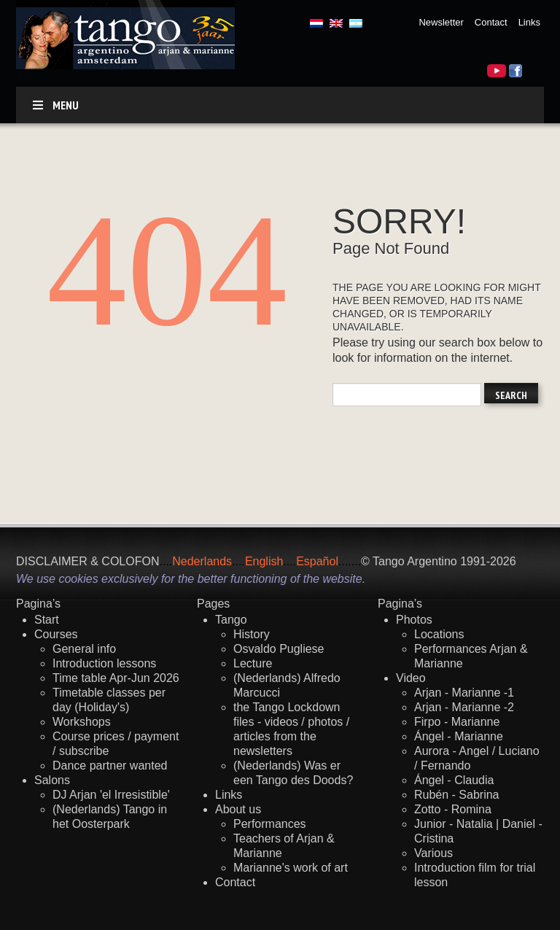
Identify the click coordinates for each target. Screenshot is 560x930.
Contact (491, 22)
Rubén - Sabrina (457, 795)
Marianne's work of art (291, 868)
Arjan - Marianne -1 (464, 693)
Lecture (253, 663)
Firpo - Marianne (457, 722)
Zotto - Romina (453, 809)
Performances (270, 824)
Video (411, 678)
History (252, 634)
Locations (439, 634)
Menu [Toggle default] (55, 105)
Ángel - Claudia (454, 780)
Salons (52, 780)
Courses (56, 634)
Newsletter (441, 22)
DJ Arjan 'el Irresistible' (111, 795)
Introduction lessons (104, 663)
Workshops (82, 722)
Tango (231, 620)
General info (84, 649)
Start (47, 620)
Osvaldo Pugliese (279, 649)
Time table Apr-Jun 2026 (116, 678)
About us (238, 809)
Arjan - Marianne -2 (464, 707)
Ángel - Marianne (459, 736)
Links (529, 22)
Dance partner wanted (110, 766)
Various (433, 853)
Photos (414, 620)
